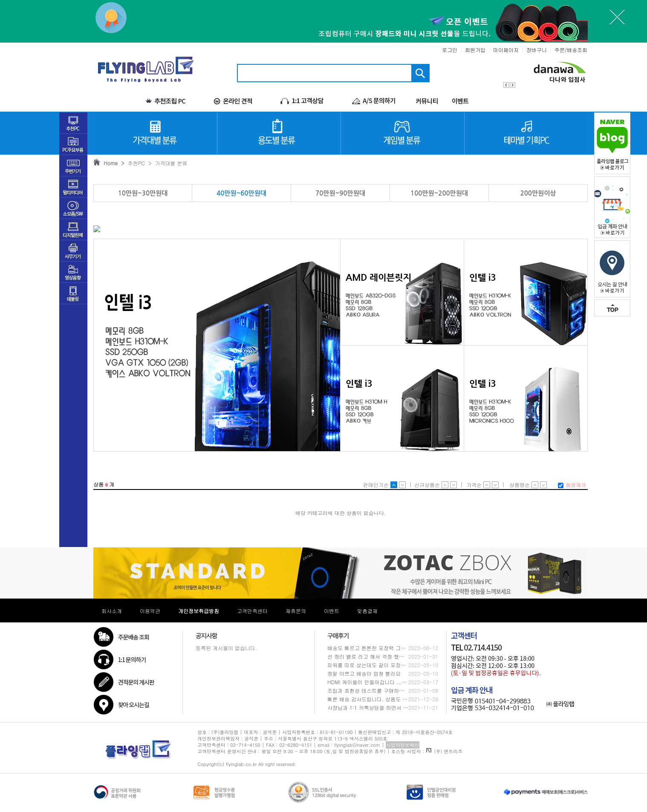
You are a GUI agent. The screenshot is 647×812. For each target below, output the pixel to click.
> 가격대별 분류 (166, 163)
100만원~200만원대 (439, 193)
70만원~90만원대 (340, 193)
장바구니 (537, 50)
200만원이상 (538, 193)
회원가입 (475, 50)
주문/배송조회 (571, 50)
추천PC (135, 163)
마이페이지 (506, 50)
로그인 (450, 50)
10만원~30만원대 (143, 193)
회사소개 (112, 611)
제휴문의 (296, 611)
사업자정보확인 (403, 745)
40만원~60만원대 (241, 193)
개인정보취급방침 (199, 611)
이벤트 (332, 611)
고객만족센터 (252, 611)
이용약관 (150, 611)
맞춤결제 (367, 611)
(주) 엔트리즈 (444, 751)
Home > (112, 163)
